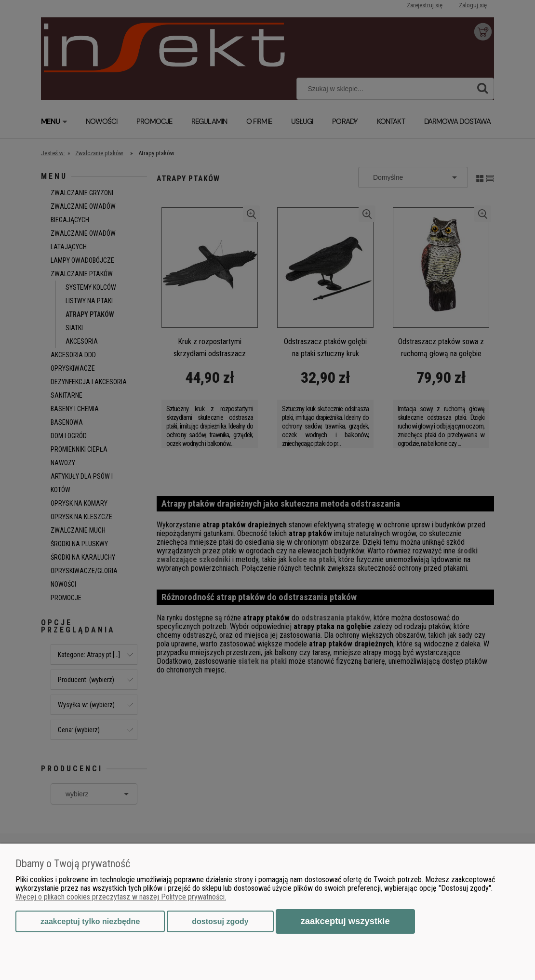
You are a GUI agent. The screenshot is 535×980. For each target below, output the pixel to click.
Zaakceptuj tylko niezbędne (90, 921)
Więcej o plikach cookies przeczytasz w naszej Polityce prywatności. (121, 897)
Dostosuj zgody (220, 921)
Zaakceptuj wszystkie (345, 921)
